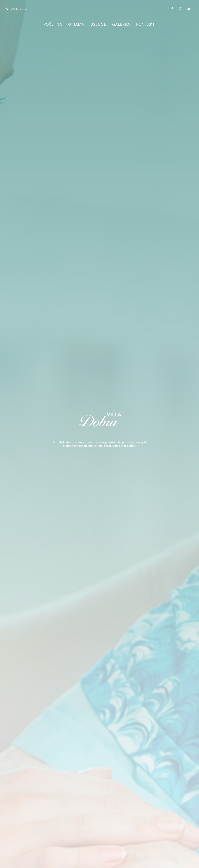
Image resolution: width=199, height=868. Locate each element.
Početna (53, 24)
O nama (76, 24)
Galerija (121, 24)
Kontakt (146, 24)
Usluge (98, 24)
